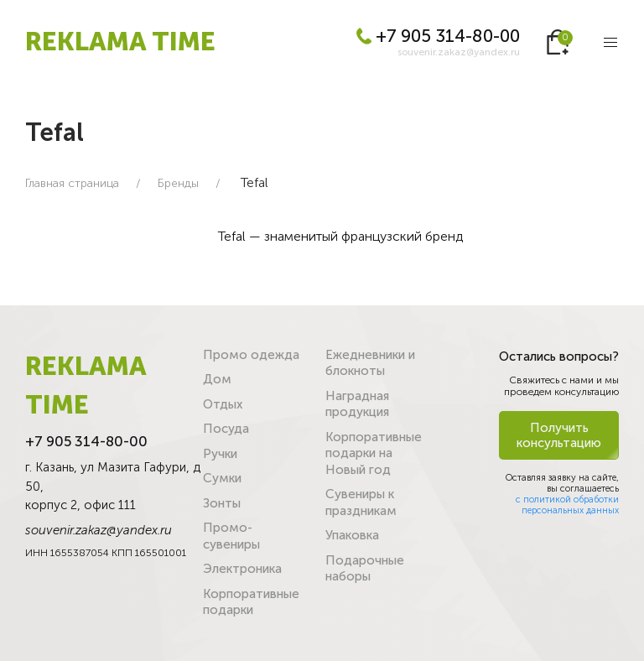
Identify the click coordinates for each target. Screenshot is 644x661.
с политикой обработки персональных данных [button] (567, 505)
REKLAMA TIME (120, 42)
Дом (217, 379)
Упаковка (352, 535)
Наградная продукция (357, 404)
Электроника (242, 569)
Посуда (226, 429)
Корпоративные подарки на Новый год (374, 453)
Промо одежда (251, 355)
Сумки (222, 478)
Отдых (223, 404)
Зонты (222, 503)
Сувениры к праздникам (361, 502)
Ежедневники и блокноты (370, 363)
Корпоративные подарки (251, 602)
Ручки (220, 454)
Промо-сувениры (231, 536)
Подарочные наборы (365, 569)
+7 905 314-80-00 (438, 36)
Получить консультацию (559, 435)
